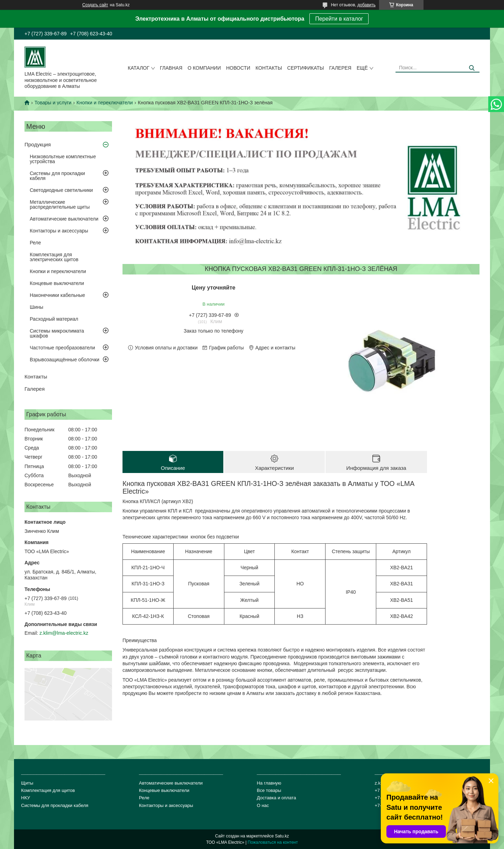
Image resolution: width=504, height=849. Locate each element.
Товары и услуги (53, 103)
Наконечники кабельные (57, 295)
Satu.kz (282, 836)
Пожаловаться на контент (273, 842)
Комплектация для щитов (48, 790)
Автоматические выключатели (64, 219)
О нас (263, 805)
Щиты (27, 783)
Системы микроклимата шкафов (57, 333)
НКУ (25, 798)
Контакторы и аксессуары (59, 231)
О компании (204, 68)
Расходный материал (54, 319)
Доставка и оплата (276, 798)
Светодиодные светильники (61, 190)
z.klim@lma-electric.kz (64, 633)
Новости (238, 68)
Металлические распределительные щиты (60, 204)
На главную (269, 783)
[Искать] (472, 68)
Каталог (139, 68)
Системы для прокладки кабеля (57, 176)
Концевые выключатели (57, 283)
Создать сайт (95, 5)
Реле (35, 243)
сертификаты (306, 68)
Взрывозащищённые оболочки (65, 360)
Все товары (269, 790)
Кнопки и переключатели (105, 103)
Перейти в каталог (339, 19)
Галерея (340, 68)
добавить (366, 5)
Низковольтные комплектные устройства (63, 159)
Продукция (38, 144)
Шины (36, 307)
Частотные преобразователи (62, 348)
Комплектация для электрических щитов (54, 257)
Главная (171, 68)
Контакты (269, 68)
